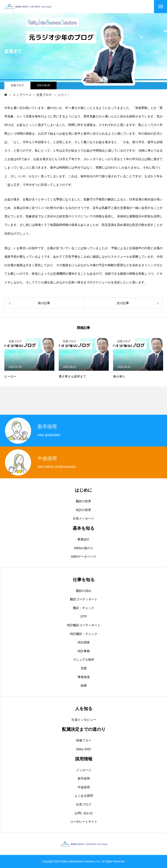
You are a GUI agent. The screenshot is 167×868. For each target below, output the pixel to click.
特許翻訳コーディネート (84, 625)
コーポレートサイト (84, 822)
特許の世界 (83, 510)
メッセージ (84, 770)
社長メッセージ (83, 518)
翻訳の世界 (83, 501)
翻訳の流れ (84, 591)
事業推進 (84, 677)
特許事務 (84, 651)
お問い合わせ (84, 813)
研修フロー (84, 740)
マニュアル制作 (84, 660)
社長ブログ (17, 85)
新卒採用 (84, 778)
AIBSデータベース (83, 557)
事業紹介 (83, 539)
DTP (84, 616)
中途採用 (84, 787)
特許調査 (84, 642)
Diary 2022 (84, 749)
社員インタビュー (84, 720)
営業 (84, 668)
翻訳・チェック (84, 608)
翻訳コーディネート (84, 599)
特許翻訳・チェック (84, 634)
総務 (84, 685)
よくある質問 (84, 796)
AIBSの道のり (83, 548)
